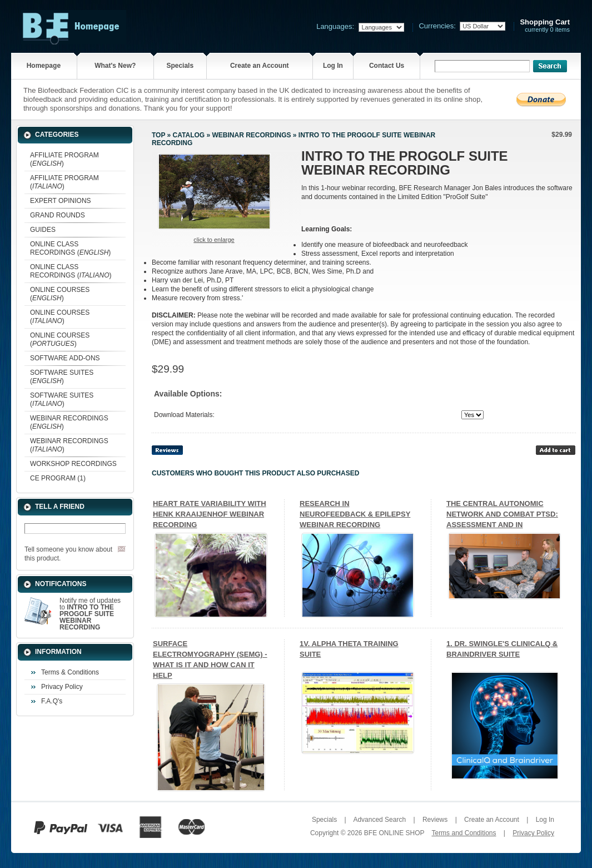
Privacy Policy (62, 687)
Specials (180, 66)
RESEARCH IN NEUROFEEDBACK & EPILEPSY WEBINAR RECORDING (355, 514)
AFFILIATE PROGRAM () (64, 159)
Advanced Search (379, 820)
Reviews (435, 820)
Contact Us (387, 66)
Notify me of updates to (90, 614)
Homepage (44, 66)
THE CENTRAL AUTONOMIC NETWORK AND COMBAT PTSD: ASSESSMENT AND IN (502, 514)
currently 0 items (545, 26)
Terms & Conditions (70, 672)
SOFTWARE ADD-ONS (65, 358)
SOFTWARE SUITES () (62, 377)
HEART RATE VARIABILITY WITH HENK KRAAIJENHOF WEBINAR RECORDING (210, 514)
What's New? (115, 66)
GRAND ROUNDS (58, 215)
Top (158, 135)
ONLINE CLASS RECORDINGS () (70, 248)
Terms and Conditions (464, 833)
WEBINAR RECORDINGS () (69, 422)
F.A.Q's (52, 701)
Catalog (189, 135)
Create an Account (260, 66)
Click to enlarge (214, 240)
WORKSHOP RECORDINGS (73, 464)
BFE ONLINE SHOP (394, 833)
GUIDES (43, 230)
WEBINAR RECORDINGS (251, 135)
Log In (333, 66)
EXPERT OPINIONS (61, 201)
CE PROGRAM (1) (58, 478)
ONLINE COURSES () (60, 294)
